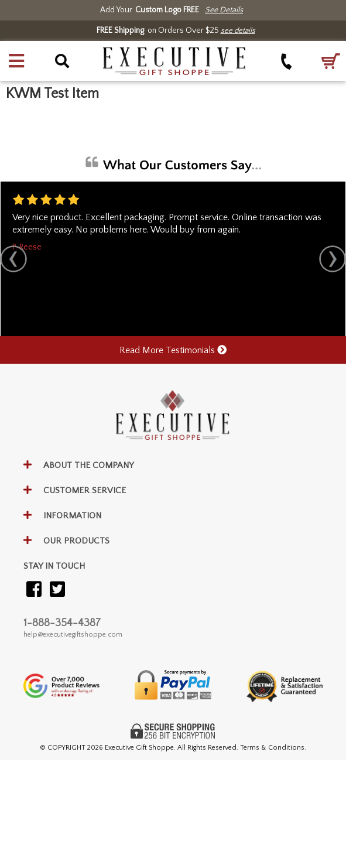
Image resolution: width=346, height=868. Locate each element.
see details (238, 30)
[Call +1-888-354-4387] (287, 61)
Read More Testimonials (173, 350)
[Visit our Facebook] (34, 590)
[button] (16, 61)
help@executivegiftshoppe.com (73, 635)
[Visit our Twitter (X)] (57, 590)
